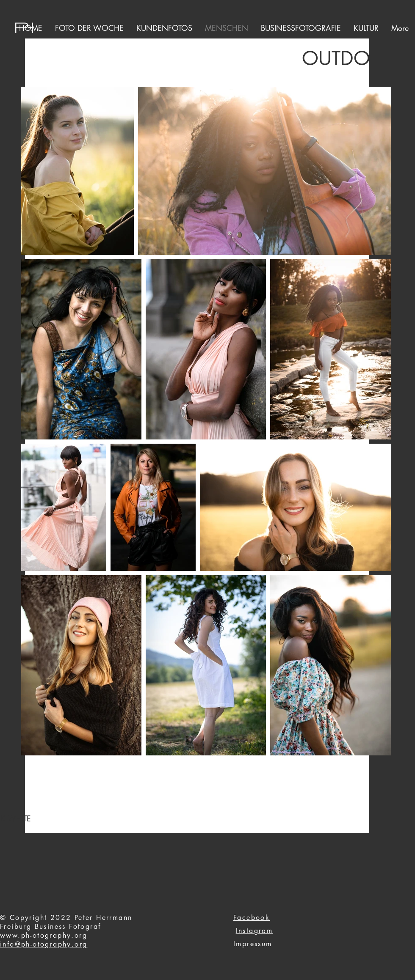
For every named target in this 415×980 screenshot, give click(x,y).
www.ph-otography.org (44, 935)
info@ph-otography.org (44, 944)
